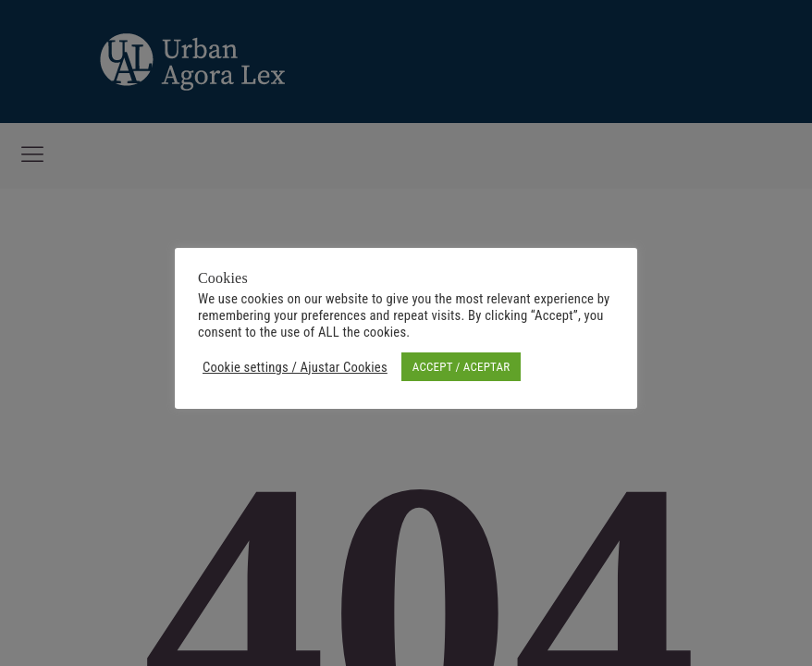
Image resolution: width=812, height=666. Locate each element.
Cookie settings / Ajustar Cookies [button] (295, 367)
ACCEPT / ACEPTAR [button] (461, 367)
